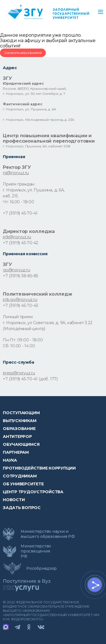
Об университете (23, 484)
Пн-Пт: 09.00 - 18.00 (23, 340)
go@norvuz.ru (16, 270)
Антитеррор (17, 436)
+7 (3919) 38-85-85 (20, 276)
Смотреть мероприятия (23, 53)
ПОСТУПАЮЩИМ (21, 413)
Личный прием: (18, 317)
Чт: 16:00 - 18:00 (18, 202)
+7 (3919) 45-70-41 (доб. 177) (30, 379)
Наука (10, 460)
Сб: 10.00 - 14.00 (19, 346)
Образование (19, 429)
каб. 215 (10, 196)
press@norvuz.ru (19, 373)
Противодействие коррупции (39, 468)
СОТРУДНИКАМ (20, 476)
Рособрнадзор (42, 568)
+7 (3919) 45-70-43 (20, 305)
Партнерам (16, 452)
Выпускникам (20, 421)
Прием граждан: (19, 184)
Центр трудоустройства (33, 492)
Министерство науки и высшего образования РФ (48, 534)
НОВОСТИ (14, 500)
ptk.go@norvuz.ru (20, 300)
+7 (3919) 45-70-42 (20, 243)
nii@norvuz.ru (16, 173)
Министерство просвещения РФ (36, 551)
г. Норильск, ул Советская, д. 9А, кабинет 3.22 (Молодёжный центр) (47, 326)
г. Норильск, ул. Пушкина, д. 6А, (34, 190)
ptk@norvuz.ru (17, 237)
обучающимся (21, 444)
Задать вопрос (22, 508)
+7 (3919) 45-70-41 (20, 213)
